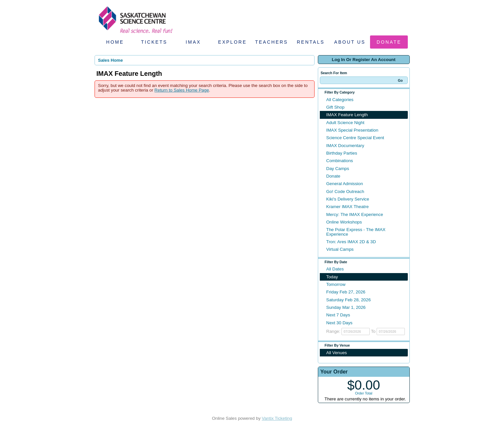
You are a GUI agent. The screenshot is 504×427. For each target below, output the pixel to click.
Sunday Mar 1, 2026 (346, 307)
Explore (232, 42)
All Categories (340, 100)
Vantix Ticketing (277, 418)
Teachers (272, 42)
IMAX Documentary (345, 146)
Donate (389, 42)
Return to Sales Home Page (182, 90)
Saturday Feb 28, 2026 (349, 300)
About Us (350, 42)
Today (332, 277)
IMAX (193, 42)
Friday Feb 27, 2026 (346, 292)
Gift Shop (336, 107)
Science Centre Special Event (355, 138)
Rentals (311, 42)
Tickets (154, 42)
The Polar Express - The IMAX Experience (356, 232)
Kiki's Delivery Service (348, 199)
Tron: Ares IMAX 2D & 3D (351, 242)
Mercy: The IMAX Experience (355, 214)
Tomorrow (336, 284)
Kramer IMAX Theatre (348, 207)
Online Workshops (344, 222)
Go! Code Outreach (345, 192)
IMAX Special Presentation (352, 130)
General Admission (345, 184)
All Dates (335, 269)
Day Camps (338, 169)
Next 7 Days (338, 315)
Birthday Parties (342, 153)
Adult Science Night (345, 123)
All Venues (337, 353)
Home (115, 42)
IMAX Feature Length (347, 115)
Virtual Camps (340, 249)
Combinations (340, 161)
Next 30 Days (340, 323)
